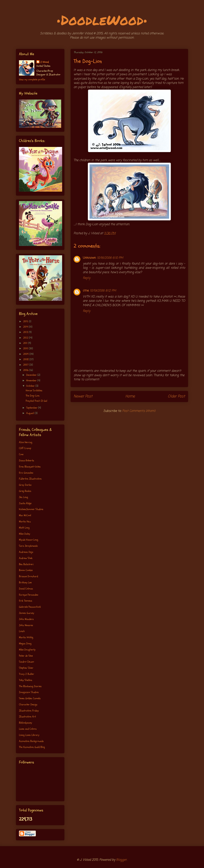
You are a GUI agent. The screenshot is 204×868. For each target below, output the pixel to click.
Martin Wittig (26, 637)
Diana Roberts (27, 460)
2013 (26, 332)
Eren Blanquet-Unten (30, 467)
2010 (26, 348)
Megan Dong (25, 643)
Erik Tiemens (26, 601)
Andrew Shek (26, 558)
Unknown (89, 258)
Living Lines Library (29, 735)
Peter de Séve (26, 656)
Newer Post (83, 396)
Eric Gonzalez (26, 473)
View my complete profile (32, 80)
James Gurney (27, 613)
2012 (26, 338)
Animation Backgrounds (31, 741)
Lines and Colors (28, 729)
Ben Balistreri (26, 564)
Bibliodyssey (25, 723)
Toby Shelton (26, 680)
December (32, 375)
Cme (21, 454)
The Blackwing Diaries (30, 686)
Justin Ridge (25, 503)
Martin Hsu (25, 521)
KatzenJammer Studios (31, 509)
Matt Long (24, 528)
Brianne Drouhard (28, 576)
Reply (87, 278)
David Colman (26, 589)
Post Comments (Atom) (139, 411)
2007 (26, 365)
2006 (26, 370)
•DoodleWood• (102, 20)
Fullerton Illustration (30, 479)
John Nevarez (26, 625)
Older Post (176, 396)
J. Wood (44, 62)
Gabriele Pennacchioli (30, 607)
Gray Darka (25, 485)
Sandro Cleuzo (26, 662)
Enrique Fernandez (29, 595)
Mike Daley (25, 534)
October (31, 386)
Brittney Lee (25, 582)
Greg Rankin (25, 491)
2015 (26, 321)
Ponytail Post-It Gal (36, 401)
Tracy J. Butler (27, 674)
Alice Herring (26, 442)
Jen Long (23, 497)
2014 (26, 327)
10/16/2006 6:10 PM (110, 258)
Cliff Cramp (25, 448)
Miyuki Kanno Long (29, 540)
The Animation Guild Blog (32, 747)
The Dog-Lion (33, 396)
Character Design (28, 704)
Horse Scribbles (34, 390)
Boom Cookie (26, 570)
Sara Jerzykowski (28, 546)
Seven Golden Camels (30, 698)
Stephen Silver (26, 668)
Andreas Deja (26, 552)
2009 (26, 354)
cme (86, 291)
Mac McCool (25, 515)
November (32, 380)
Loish (22, 631)
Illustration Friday (29, 711)
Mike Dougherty (27, 650)
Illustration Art (27, 717)
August (30, 413)
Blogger (121, 860)
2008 (26, 359)
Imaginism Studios (29, 692)
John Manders (26, 619)
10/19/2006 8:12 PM (103, 291)
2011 (26, 343)
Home (130, 396)
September (32, 408)
